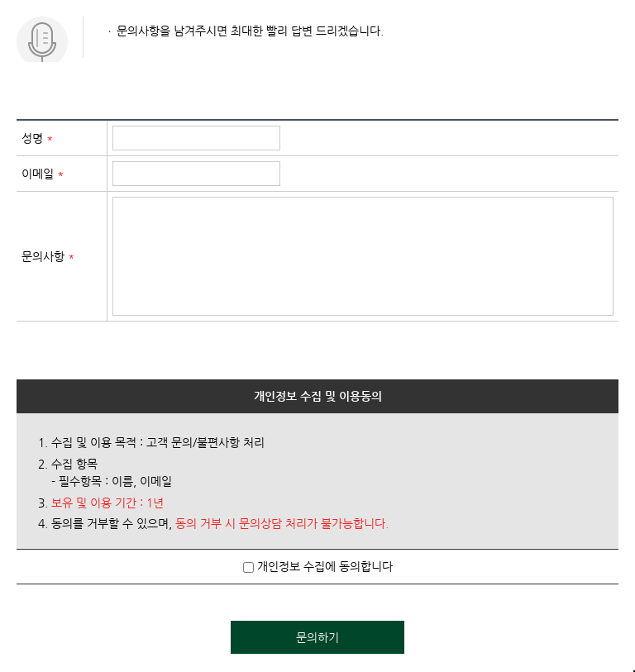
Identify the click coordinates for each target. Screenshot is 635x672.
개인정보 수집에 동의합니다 (318, 566)
